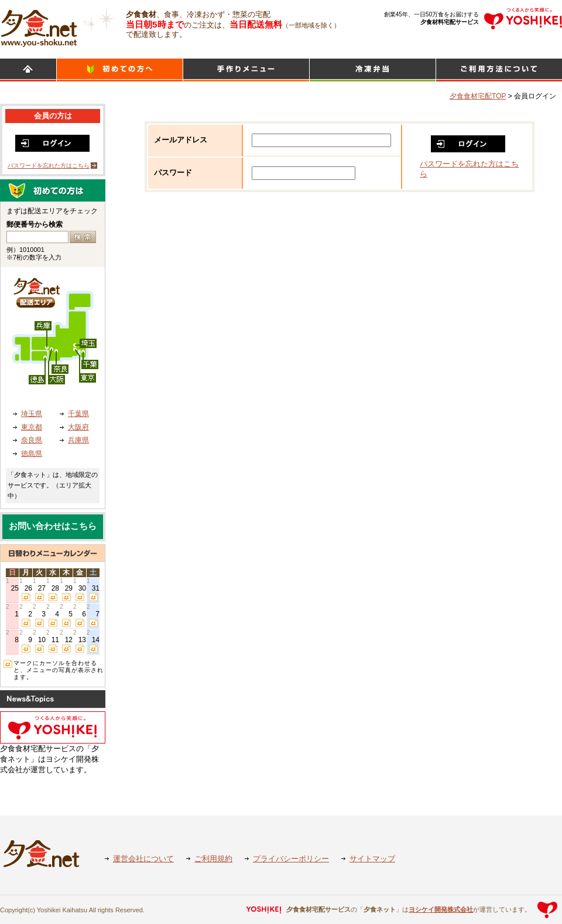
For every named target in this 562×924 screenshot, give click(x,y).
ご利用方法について (499, 70)
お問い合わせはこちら (53, 526)
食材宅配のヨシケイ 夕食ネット (39, 26)
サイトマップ (372, 859)
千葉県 (78, 414)
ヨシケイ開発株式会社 (441, 909)
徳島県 (32, 454)
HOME (28, 70)
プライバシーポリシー (291, 859)
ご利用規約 (213, 859)
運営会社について (143, 859)
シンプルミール (373, 70)
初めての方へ (120, 70)
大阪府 (78, 427)
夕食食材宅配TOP (478, 96)
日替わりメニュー (246, 70)
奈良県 (32, 440)
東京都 (32, 427)
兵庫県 (78, 440)
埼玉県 (32, 414)
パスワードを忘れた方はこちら (49, 166)
